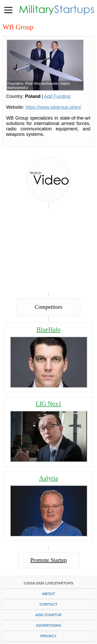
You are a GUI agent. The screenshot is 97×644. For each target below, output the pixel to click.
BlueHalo (48, 329)
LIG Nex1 (48, 404)
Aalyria (48, 478)
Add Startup (48, 615)
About (48, 594)
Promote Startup (48, 560)
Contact (48, 604)
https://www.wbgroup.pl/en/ (53, 107)
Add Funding (57, 96)
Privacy (48, 636)
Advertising (48, 625)
